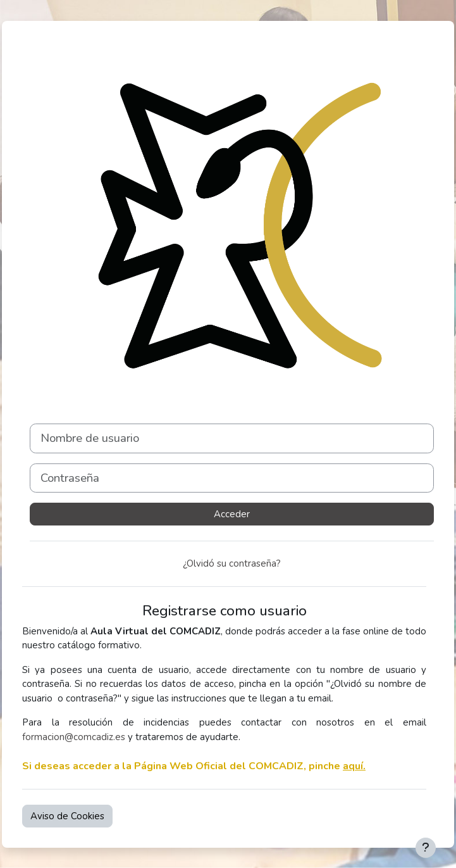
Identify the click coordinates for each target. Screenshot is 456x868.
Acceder (232, 514)
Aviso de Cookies (67, 816)
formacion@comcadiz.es (74, 737)
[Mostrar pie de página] (426, 848)
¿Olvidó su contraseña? (232, 563)
